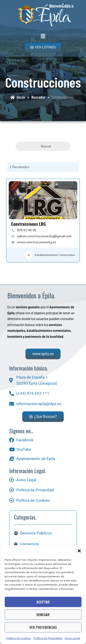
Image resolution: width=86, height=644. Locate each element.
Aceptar (43, 602)
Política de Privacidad (48, 638)
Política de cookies (18, 638)
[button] (79, 551)
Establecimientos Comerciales (50, 255)
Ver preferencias (43, 627)
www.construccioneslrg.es (37, 242)
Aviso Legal (72, 638)
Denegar (43, 614)
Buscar (43, 146)
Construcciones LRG (28, 224)
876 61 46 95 (27, 230)
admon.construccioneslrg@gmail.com (44, 236)
